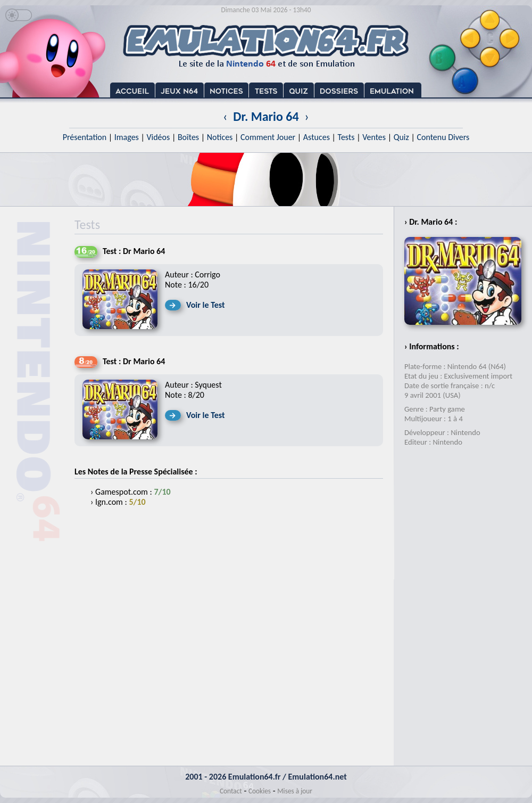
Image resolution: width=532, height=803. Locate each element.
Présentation (85, 137)
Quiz (401, 137)
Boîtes (188, 137)
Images (127, 137)
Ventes (374, 137)
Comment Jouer (268, 137)
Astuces (317, 137)
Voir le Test (206, 305)
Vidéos (158, 137)
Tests (346, 137)
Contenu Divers (443, 137)
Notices (220, 137)
